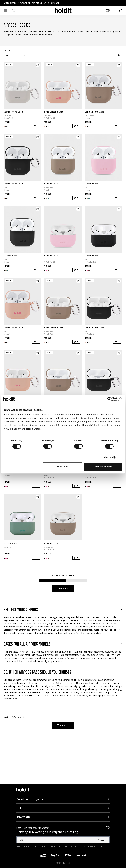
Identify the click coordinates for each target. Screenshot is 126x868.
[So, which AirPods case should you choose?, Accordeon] (63, 672)
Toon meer (63, 725)
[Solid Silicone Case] (22, 85)
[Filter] (119, 55)
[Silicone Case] (63, 157)
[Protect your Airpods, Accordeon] (63, 610)
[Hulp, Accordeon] (63, 808)
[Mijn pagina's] (108, 10)
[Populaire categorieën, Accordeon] (63, 799)
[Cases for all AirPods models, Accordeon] (63, 644)
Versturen (102, 840)
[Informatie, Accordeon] (63, 817)
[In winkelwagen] (36, 126)
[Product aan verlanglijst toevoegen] (38, 65)
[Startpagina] (6, 717)
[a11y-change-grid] (111, 55)
